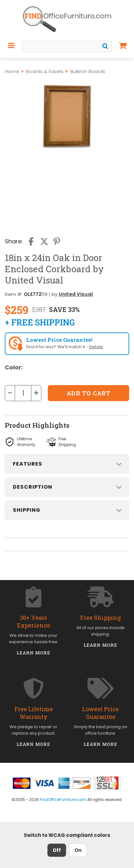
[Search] (105, 46)
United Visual (76, 294)
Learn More (33, 653)
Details (96, 347)
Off (57, 850)
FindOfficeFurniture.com (63, 800)
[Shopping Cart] (123, 46)
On (78, 850)
